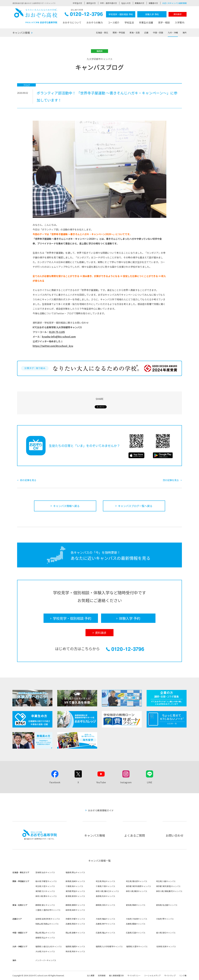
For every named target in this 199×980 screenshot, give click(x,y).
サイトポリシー (134, 975)
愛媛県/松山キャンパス (45, 938)
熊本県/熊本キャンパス (75, 951)
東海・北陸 (135, 33)
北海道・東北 (102, 33)
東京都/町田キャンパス (75, 891)
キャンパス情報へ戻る (66, 506)
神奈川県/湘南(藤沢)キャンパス (169, 891)
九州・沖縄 (173, 33)
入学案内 (180, 22)
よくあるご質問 (135, 835)
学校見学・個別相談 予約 (121, 14)
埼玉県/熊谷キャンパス (105, 881)
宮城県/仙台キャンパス (45, 872)
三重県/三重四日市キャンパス (48, 910)
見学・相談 (164, 22)
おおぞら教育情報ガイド (101, 810)
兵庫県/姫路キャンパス (136, 924)
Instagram (126, 782)
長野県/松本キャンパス (105, 896)
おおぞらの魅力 (95, 22)
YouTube (101, 782)
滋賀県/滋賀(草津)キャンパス (48, 919)
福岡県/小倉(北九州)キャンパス (49, 946)
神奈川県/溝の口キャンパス (107, 891)
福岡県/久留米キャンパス (137, 946)
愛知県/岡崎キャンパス (136, 905)
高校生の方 (91, 3)
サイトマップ (170, 975)
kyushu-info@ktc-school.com (59, 337)
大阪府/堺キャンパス (165, 919)
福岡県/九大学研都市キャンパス (109, 946)
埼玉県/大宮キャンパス (45, 886)
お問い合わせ (175, 835)
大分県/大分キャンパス (45, 951)
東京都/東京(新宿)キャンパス (168, 886)
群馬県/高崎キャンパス (75, 881)
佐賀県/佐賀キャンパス (166, 946)
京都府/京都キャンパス (75, 919)
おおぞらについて (72, 22)
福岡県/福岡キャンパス (75, 946)
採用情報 (102, 975)
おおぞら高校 (36, 16)
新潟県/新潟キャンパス (75, 896)
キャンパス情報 (21, 33)
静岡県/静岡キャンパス (75, 905)
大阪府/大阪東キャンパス (137, 919)
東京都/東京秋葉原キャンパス (138, 886)
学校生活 (129, 22)
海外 (185, 33)
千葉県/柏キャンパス (74, 886)
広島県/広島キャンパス (136, 933)
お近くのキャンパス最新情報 (174, 3)
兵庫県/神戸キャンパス (105, 924)
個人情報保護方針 (116, 975)
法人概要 (91, 975)
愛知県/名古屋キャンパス (167, 905)
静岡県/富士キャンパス (45, 905)
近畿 (146, 33)
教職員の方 (140, 3)
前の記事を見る (28, 480)
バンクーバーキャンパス (46, 960)
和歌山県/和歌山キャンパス (47, 924)
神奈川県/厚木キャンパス (46, 896)
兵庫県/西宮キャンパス (75, 924)
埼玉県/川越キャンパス (166, 881)
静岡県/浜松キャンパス (105, 905)
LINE (150, 782)
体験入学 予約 (152, 14)
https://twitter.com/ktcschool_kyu (53, 346)
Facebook (55, 782)
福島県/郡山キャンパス (75, 872)
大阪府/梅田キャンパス (105, 919)
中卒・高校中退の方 (109, 3)
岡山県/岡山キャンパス (45, 933)
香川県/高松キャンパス (166, 933)
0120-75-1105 (57, 332)
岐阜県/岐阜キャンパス (75, 910)
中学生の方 (77, 3)
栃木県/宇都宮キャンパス (46, 881)
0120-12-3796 (84, 15)
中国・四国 (158, 33)
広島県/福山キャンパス (105, 933)
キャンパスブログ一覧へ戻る (135, 506)
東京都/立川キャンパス (45, 891)
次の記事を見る (171, 480)
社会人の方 (126, 3)
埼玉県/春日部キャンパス (137, 881)
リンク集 (183, 975)
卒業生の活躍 (146, 22)
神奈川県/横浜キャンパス (137, 891)
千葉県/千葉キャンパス (105, 886)
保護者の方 (153, 3)
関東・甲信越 (119, 33)
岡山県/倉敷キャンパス (75, 933)
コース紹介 (114, 22)
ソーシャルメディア (152, 975)
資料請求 (178, 14)
